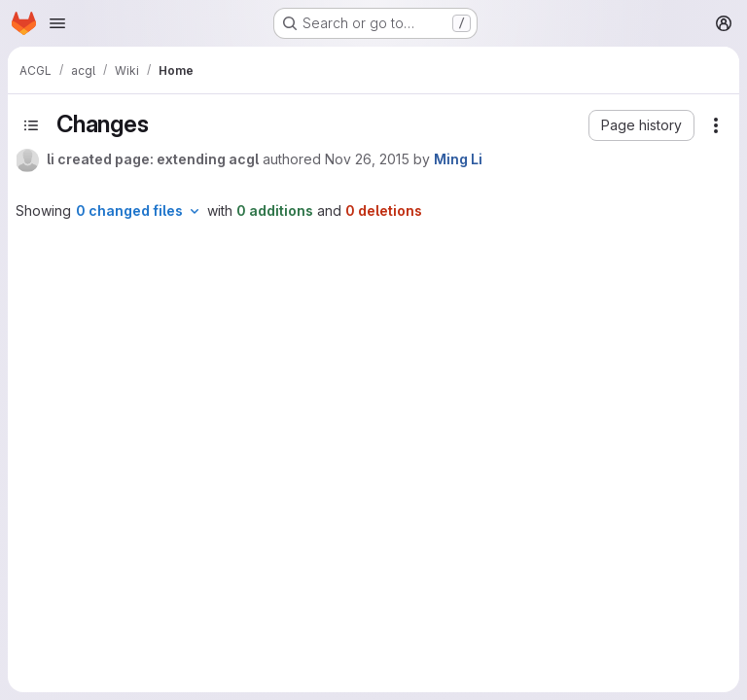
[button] (641, 125)
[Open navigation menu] (57, 23)
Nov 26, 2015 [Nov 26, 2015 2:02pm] (367, 159)
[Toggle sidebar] (31, 125)
